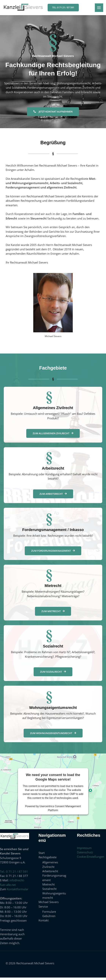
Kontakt (44, 923)
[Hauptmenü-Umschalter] (99, 9)
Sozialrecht (49, 891)
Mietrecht (48, 887)
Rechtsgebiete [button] (48, 860)
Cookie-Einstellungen (91, 859)
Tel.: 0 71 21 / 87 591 (14, 874)
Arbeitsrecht (50, 874)
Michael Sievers (49, 905)
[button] (75, 9)
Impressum (84, 850)
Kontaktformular (18, 892)
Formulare (49, 914)
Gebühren (49, 918)
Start (42, 855)
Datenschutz (85, 855)
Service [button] (43, 909)
